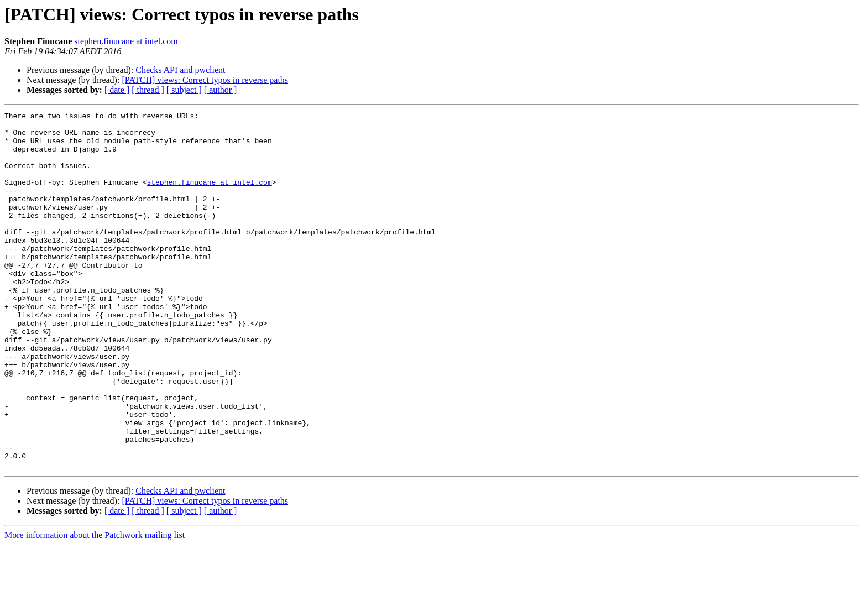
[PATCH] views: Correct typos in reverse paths (205, 80)
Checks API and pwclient (180, 70)
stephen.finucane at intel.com (126, 41)
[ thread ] (148, 90)
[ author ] (221, 90)
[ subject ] (184, 90)
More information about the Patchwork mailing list (95, 606)
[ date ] (117, 90)
